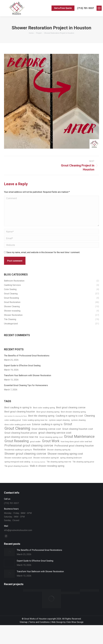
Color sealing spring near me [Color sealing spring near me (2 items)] (35, 420)
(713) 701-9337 (85, 8)
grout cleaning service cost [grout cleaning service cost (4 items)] (55, 433)
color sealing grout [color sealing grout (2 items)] (13, 420)
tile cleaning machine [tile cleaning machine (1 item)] (38, 462)
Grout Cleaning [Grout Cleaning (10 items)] (17, 428)
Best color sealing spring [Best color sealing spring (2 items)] (44, 408)
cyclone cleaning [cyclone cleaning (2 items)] (78, 420)
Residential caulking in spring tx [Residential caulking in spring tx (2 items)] (18, 450)
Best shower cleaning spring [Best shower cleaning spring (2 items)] (73, 412)
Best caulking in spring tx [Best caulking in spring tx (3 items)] (18, 407)
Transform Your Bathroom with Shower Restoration (28, 375)
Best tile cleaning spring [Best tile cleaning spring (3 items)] (41, 416)
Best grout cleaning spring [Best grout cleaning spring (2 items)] (48, 412)
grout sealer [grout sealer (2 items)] (35, 442)
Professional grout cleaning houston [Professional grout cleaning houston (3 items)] (74, 446)
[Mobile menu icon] (99, 8)
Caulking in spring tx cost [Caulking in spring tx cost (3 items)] (69, 416)
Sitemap (24, 622)
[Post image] (9, 552)
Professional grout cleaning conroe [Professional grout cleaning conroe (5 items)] (29, 445)
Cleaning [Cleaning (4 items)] (90, 416)
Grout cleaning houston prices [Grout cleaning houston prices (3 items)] (21, 433)
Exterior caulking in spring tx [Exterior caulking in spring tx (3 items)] (47, 424)
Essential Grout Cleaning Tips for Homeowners (26, 385)
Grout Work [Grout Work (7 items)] (51, 441)
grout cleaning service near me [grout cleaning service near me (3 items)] (21, 437)
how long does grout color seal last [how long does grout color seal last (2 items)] (76, 442)
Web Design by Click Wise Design (67, 622)
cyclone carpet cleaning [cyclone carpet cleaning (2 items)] (59, 420)
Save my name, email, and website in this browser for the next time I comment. (43, 252)
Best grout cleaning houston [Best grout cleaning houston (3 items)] (20, 412)
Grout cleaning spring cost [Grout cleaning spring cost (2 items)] (51, 437)
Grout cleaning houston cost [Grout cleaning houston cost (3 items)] (78, 429)
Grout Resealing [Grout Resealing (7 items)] (17, 441)
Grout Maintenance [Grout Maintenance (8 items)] (79, 437)
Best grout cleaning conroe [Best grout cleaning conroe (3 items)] (71, 407)
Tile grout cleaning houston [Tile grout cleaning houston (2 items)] (16, 466)
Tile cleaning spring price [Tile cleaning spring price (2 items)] (83, 462)
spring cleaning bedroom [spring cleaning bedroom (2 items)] (71, 458)
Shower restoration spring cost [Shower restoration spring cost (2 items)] (18, 458)
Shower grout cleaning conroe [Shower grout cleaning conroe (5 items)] (25, 454)
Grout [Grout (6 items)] (68, 424)
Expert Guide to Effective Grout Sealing (22, 366)
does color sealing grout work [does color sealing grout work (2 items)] (18, 425)
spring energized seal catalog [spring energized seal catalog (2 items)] (17, 462)
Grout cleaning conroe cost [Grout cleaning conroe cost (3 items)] (46, 429)
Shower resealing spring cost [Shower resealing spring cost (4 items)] (65, 454)
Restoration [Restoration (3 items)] (39, 449)
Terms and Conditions (39, 622)
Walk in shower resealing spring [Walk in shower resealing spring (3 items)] (47, 466)
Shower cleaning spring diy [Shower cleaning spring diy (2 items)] (59, 450)
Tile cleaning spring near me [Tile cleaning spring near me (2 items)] (59, 462)
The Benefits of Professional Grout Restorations (27, 356)
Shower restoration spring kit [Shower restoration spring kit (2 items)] (46, 458)
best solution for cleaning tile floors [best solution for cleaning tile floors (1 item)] (16, 416)
